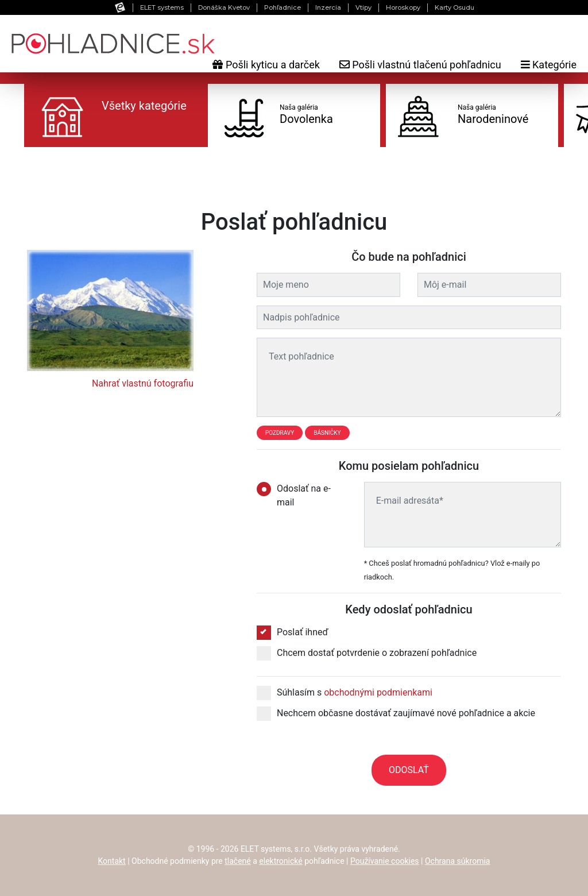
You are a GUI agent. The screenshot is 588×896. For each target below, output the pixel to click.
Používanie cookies (385, 861)
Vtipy (363, 7)
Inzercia (328, 7)
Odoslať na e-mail (294, 495)
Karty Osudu (454, 7)
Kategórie (549, 65)
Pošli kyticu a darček (266, 65)
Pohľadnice (283, 7)
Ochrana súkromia (458, 861)
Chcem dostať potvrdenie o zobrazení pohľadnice (367, 653)
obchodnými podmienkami (378, 692)
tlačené (238, 861)
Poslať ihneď (293, 632)
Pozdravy (280, 433)
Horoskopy (403, 7)
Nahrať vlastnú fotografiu (143, 383)
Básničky (327, 433)
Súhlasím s (345, 693)
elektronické (281, 861)
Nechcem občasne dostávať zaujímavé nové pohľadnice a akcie (396, 713)
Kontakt (112, 861)
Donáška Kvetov (224, 7)
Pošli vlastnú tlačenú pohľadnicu (420, 65)
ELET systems (162, 7)
